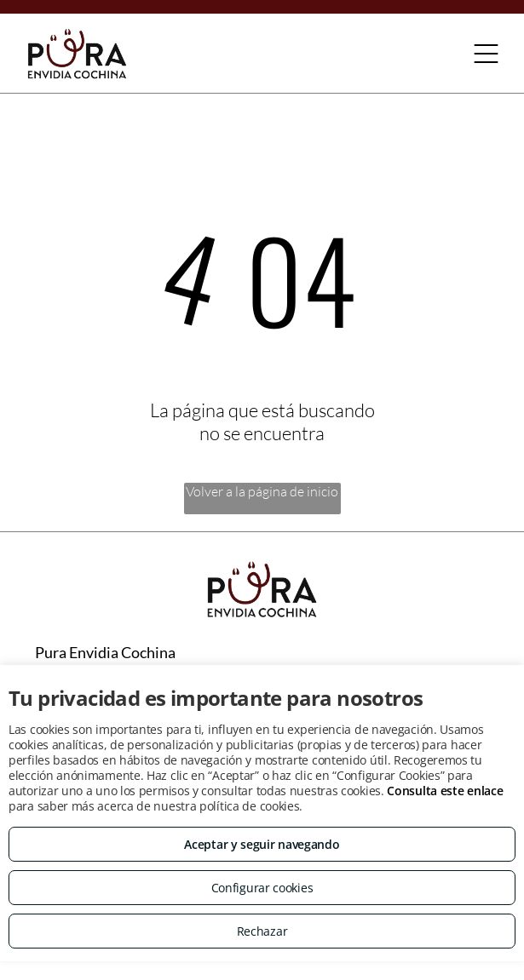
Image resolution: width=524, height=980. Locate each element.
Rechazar (262, 931)
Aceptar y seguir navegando (262, 844)
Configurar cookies (262, 888)
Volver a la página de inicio (262, 491)
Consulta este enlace (445, 791)
